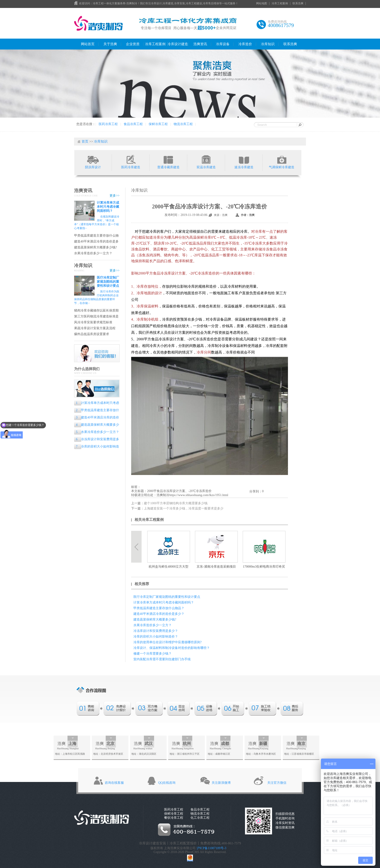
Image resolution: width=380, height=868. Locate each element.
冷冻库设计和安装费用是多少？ (97, 440)
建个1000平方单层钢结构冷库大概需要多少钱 (176, 503)
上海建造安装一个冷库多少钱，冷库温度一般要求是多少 (184, 508)
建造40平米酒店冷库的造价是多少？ (96, 242)
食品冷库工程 (133, 124)
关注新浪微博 (221, 783)
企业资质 (133, 44)
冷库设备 (223, 44)
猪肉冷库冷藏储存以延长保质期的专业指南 (96, 311)
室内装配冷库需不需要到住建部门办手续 (162, 659)
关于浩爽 (110, 44)
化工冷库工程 (200, 818)
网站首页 (88, 44)
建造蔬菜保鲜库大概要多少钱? (95, 247)
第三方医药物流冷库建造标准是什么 (96, 317)
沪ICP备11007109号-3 (211, 848)
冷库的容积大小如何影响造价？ (97, 447)
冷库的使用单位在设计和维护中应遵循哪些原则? (167, 642)
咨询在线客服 (114, 783)
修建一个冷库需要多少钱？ (152, 654)
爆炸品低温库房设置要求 (92, 334)
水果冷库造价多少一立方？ (93, 253)
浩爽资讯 (200, 44)
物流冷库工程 (183, 124)
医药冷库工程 (108, 124)
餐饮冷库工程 (174, 818)
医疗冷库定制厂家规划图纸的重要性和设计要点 (108, 282)
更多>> (115, 196)
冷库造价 (245, 44)
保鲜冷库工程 (158, 124)
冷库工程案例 (280, 3)
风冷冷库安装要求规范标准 (93, 322)
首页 (85, 141)
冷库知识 (268, 44)
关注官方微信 (277, 783)
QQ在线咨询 (167, 783)
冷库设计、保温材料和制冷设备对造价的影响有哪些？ (172, 648)
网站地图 (262, 3)
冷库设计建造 (178, 44)
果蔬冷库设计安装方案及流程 (95, 328)
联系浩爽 (298, 3)
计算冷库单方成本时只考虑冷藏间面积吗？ (108, 207)
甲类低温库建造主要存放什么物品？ (96, 236)
